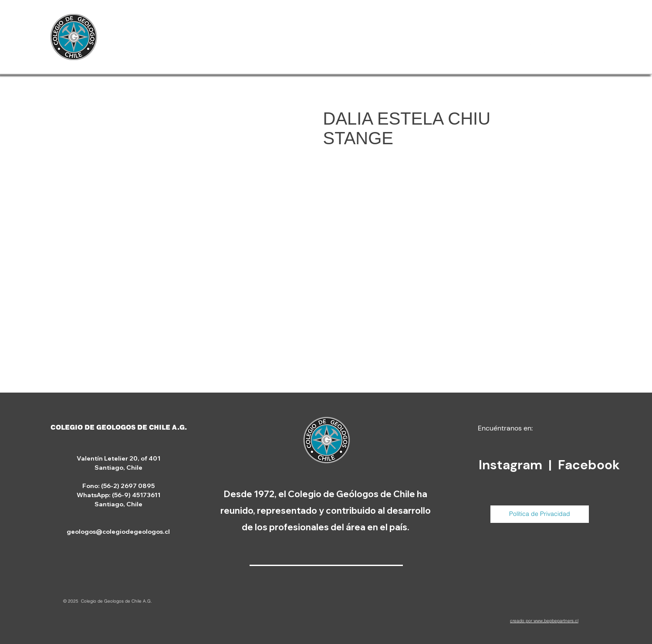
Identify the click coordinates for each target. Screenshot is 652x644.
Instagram (512, 465)
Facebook (589, 465)
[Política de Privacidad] (540, 514)
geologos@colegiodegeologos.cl (118, 532)
